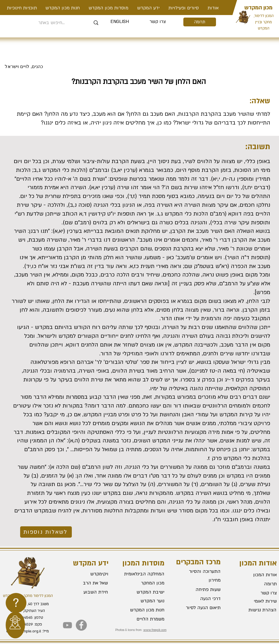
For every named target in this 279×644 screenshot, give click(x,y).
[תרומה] (200, 22)
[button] (184, 8)
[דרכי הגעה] (200, 599)
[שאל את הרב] (88, 583)
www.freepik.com (155, 630)
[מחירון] (200, 580)
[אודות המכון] (257, 575)
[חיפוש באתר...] (52, 23)
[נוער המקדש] (144, 601)
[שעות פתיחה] (200, 590)
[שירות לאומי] (257, 601)
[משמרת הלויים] (144, 619)
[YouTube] (67, 625)
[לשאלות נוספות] (46, 532)
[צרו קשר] (158, 22)
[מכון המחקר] (144, 583)
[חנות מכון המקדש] (144, 610)
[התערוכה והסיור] (200, 572)
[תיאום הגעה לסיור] (200, 608)
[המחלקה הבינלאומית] (144, 574)
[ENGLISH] (120, 22)
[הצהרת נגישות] (256, 610)
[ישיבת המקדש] (144, 592)
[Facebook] (81, 625)
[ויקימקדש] (88, 574)
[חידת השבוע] (87, 592)
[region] (16, 603)
